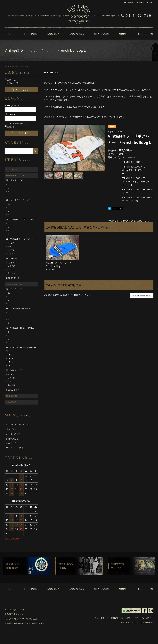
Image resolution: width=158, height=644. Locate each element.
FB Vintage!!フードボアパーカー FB (137, 170)
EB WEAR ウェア (14, 258)
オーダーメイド (13, 434)
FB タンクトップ (14, 289)
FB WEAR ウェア (14, 370)
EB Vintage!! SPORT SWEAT (20, 219)
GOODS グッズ (13, 278)
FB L (130, 185)
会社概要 (101, 618)
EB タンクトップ (14, 180)
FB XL (11, 365)
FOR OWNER (12, 396)
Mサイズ (11, 247)
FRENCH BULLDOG (131, 162)
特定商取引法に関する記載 (120, 618)
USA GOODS (12, 402)
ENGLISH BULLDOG (15, 175)
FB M (10, 358)
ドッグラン (11, 429)
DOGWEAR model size (18, 424)
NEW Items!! (129, 157)
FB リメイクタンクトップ (18, 308)
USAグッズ (11, 443)
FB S (10, 355)
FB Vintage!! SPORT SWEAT (20, 328)
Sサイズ (11, 243)
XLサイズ (11, 254)
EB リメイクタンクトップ (18, 200)
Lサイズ (134, 201)
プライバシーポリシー (16, 448)
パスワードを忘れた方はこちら (16, 123)
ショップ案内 (12, 439)
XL (9, 184)
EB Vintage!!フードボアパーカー (21, 239)
